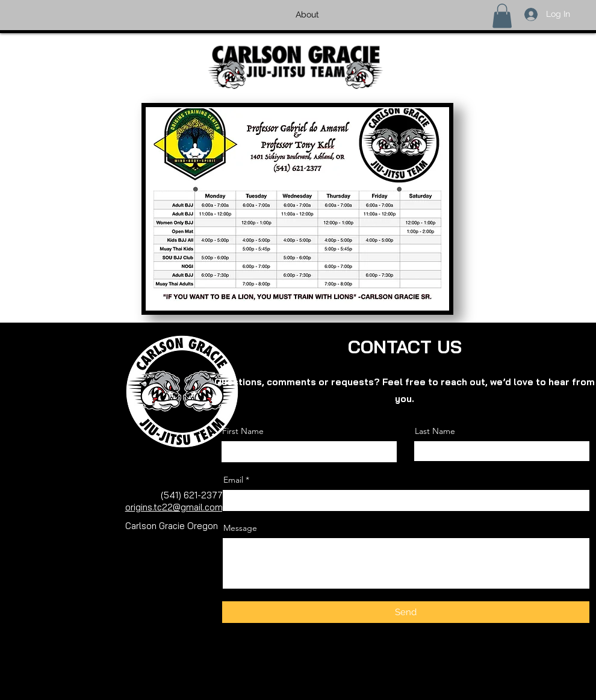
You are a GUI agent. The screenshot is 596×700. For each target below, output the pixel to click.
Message (240, 528)
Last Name (435, 431)
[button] (502, 16)
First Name (243, 431)
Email (233, 480)
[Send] (406, 612)
